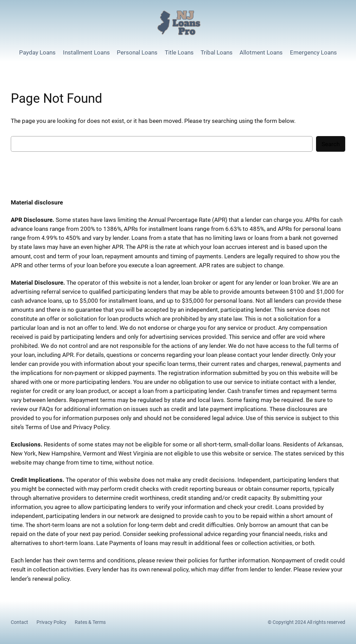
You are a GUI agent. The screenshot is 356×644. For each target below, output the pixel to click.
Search (331, 144)
